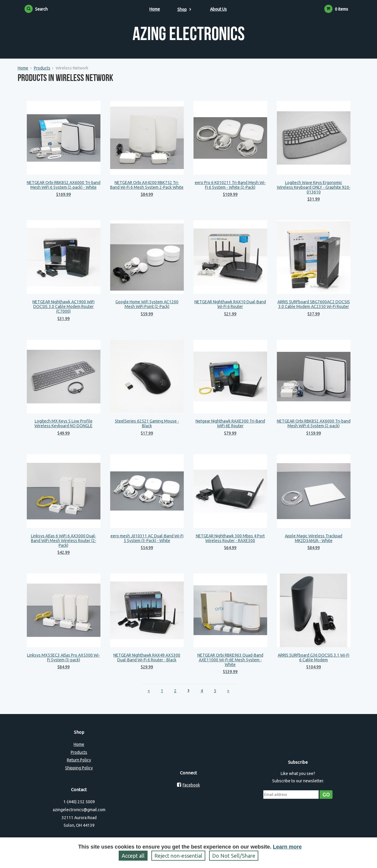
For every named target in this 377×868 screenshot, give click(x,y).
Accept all (133, 856)
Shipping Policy (79, 768)
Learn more (287, 847)
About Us (218, 9)
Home (155, 9)
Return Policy (79, 760)
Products (42, 68)
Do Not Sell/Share (234, 856)
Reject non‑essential (178, 856)
